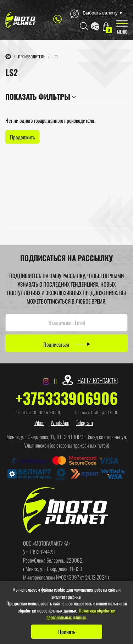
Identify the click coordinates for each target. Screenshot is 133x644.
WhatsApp (60, 422)
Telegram (84, 422)
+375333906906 (67, 398)
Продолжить (22, 137)
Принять (67, 632)
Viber (39, 422)
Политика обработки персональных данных (81, 614)
